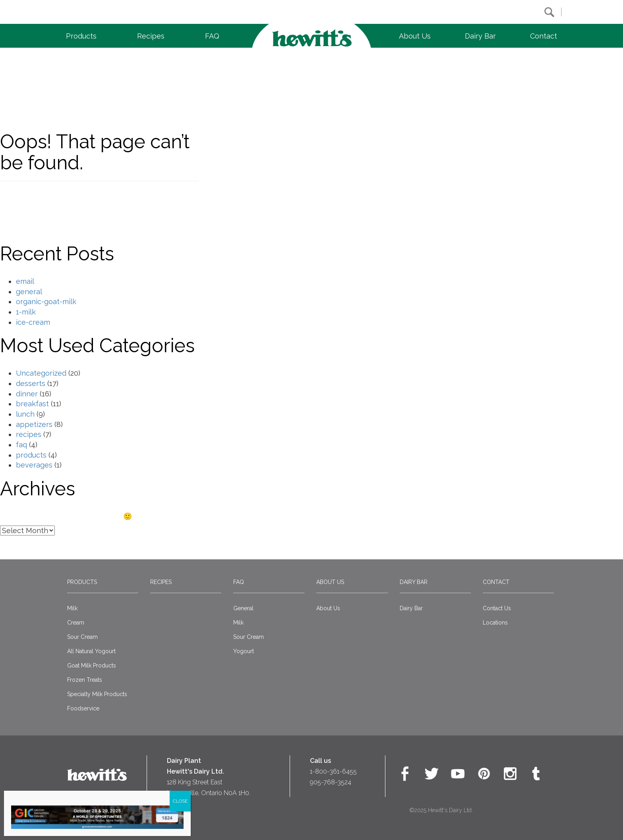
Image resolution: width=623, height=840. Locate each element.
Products (81, 36)
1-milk (26, 312)
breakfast (32, 404)
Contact (544, 36)
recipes (29, 434)
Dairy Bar (480, 36)
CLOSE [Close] (180, 801)
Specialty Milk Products (97, 694)
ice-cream (33, 322)
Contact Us (497, 608)
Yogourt (244, 651)
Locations (495, 623)
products (31, 455)
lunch (25, 414)
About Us (415, 36)
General (243, 608)
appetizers (34, 424)
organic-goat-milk (46, 302)
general (29, 292)
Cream (76, 623)
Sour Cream (82, 637)
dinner (27, 394)
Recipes (151, 36)
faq (21, 445)
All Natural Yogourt (91, 651)
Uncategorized (41, 373)
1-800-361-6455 (333, 771)
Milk (72, 608)
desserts (31, 383)
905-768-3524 (331, 782)
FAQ (212, 36)
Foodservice (83, 708)
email (25, 281)
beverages (34, 465)
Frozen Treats (85, 680)
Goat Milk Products (92, 665)
